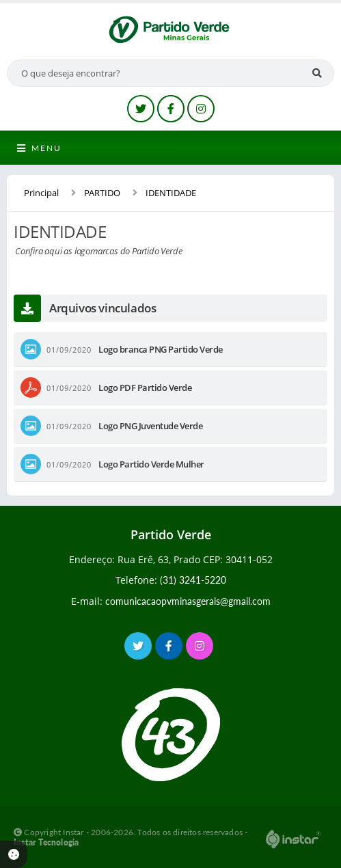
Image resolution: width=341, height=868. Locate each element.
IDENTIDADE (171, 193)
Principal (41, 193)
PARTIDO (102, 193)
